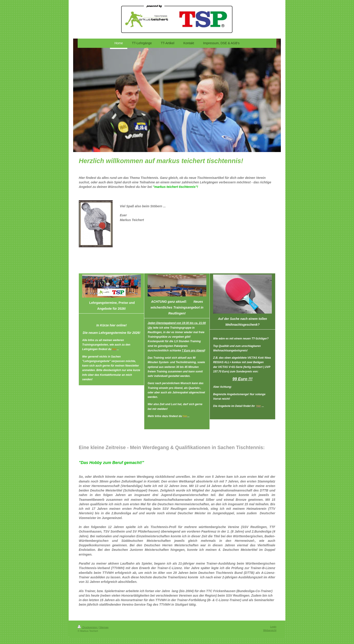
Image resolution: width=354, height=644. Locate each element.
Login (273, 627)
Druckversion (88, 627)
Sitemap (104, 627)
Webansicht (270, 630)
